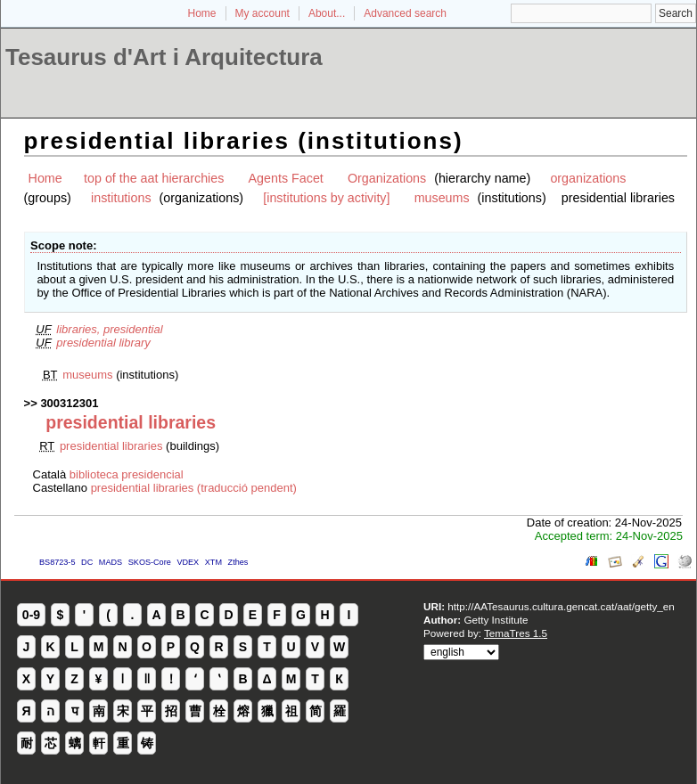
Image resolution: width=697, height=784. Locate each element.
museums (442, 198)
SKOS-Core (150, 562)
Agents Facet (286, 178)
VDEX (188, 562)
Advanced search (405, 13)
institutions (121, 198)
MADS (111, 562)
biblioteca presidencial (127, 474)
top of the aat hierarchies (154, 178)
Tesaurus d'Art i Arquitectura (164, 57)
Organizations (387, 178)
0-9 (31, 615)
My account (262, 13)
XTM (213, 562)
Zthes (238, 562)
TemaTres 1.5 (516, 633)
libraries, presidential (109, 329)
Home (202, 13)
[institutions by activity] (326, 198)
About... (327, 13)
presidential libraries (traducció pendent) (194, 488)
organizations (588, 178)
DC (87, 562)
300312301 (69, 403)
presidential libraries (111, 446)
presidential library (103, 343)
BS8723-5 (57, 562)
